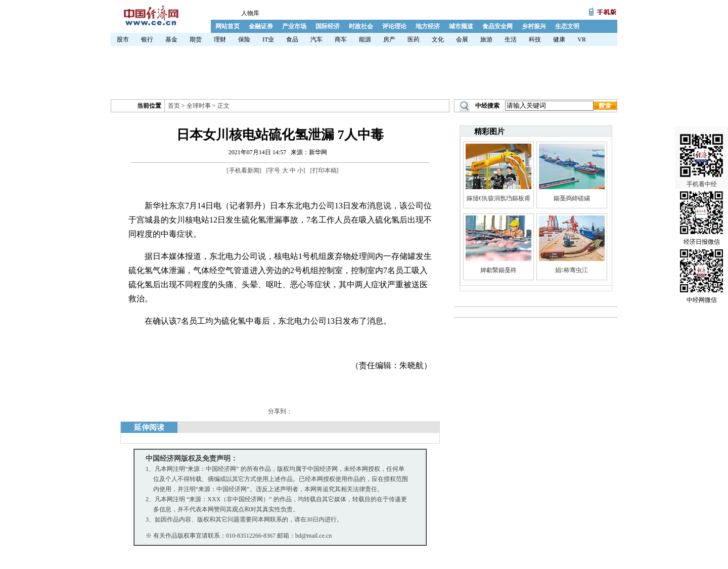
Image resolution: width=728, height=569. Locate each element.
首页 (174, 106)
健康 (559, 39)
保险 (244, 39)
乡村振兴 (534, 26)
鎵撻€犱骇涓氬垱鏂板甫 (498, 198)
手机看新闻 (244, 170)
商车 (341, 39)
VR (582, 39)
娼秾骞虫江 (571, 270)
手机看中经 (701, 152)
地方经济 (428, 26)
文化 (438, 39)
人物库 (250, 13)
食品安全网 (497, 26)
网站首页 (227, 26)
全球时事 (199, 106)
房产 (389, 39)
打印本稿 (325, 170)
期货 (196, 39)
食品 (292, 39)
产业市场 (294, 26)
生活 (511, 39)
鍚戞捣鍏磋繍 (572, 198)
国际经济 (328, 26)
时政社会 (361, 26)
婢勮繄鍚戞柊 (498, 270)
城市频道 (461, 26)
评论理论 (394, 26)
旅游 (486, 39)
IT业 (268, 39)
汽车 (316, 39)
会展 (462, 39)
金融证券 (261, 26)
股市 (123, 39)
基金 (171, 39)
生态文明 (567, 26)
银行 (147, 39)
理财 (220, 39)
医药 (414, 39)
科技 (535, 39)
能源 (365, 39)
